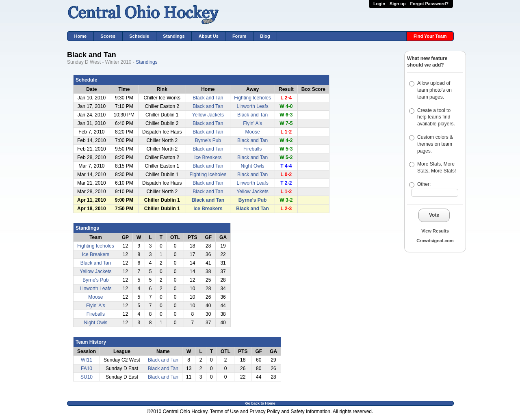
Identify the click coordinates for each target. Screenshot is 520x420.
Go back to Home (260, 403)
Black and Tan (208, 98)
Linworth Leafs (253, 106)
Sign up (398, 4)
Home (81, 36)
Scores (108, 36)
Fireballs (252, 149)
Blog (265, 36)
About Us (209, 36)
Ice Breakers (208, 157)
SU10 (87, 377)
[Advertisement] (429, 307)
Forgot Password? (429, 4)
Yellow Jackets (208, 115)
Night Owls (253, 166)
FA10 (87, 368)
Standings (174, 36)
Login (379, 4)
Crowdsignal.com (435, 241)
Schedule (139, 36)
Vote (434, 215)
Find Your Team (430, 36)
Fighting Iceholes (252, 98)
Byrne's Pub (208, 140)
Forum (239, 36)
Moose (253, 132)
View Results (435, 231)
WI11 (87, 360)
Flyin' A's (252, 123)
